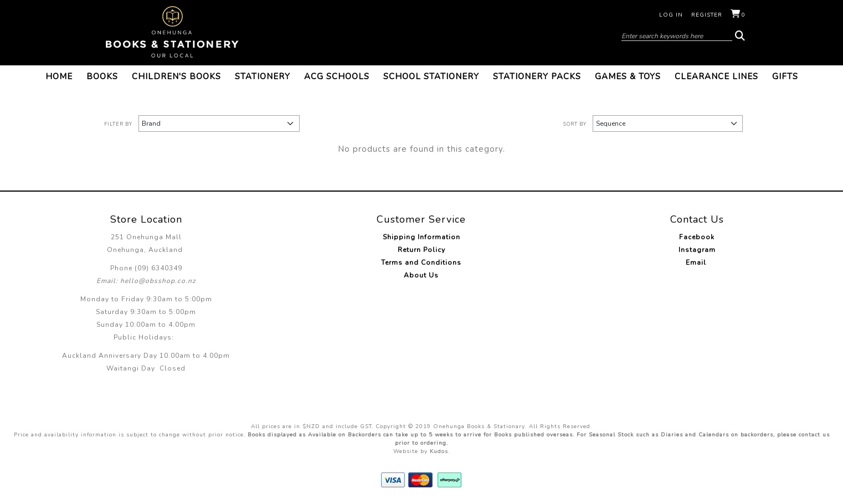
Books (102, 76)
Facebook (697, 237)
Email (697, 263)
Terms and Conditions (421, 263)
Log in (671, 15)
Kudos (439, 451)
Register (707, 15)
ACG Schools (337, 76)
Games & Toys (628, 76)
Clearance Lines (716, 76)
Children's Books (176, 76)
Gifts (785, 76)
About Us (421, 275)
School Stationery (431, 76)
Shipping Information (421, 237)
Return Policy (421, 250)
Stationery (263, 76)
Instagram (697, 250)
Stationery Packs (537, 76)
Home (59, 76)
